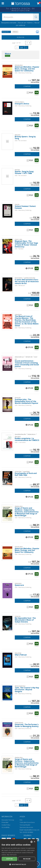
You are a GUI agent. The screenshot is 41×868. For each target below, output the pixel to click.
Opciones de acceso (26, 827)
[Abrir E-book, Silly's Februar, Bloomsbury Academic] (7, 660)
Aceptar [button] (10, 859)
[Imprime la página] (37, 32)
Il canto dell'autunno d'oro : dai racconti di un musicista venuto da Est (27, 282)
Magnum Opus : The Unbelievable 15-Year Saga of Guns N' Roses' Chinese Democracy (26, 244)
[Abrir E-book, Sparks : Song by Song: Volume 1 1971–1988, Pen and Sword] (7, 176)
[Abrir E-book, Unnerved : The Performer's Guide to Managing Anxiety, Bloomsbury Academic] (7, 729)
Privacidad (5, 822)
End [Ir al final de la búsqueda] (22, 47)
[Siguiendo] (26, 47)
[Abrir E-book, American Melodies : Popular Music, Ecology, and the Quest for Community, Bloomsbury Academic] (7, 71)
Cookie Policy (6, 825)
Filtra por (21, 37)
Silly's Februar (21, 655)
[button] (36, 17)
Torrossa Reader (25, 825)
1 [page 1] (17, 47)
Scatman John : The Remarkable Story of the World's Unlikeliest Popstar (27, 401)
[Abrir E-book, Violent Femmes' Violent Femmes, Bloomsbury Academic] (7, 211)
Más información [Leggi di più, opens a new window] (12, 855)
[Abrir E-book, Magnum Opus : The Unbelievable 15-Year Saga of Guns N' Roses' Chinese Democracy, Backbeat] (7, 246)
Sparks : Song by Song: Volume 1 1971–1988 (24, 172)
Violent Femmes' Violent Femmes (25, 207)
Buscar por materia (25, 23)
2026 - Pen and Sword (21, 141)
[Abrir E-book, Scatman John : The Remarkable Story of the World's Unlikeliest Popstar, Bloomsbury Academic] (7, 404)
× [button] (34, 842)
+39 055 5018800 (28, 832)
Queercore (19, 585)
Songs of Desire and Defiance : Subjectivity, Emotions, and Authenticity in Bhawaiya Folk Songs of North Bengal (27, 512)
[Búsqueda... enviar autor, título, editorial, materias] (21, 17)
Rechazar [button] (27, 859)
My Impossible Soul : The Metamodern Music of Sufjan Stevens (25, 620)
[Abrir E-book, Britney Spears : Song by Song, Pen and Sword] (7, 141)
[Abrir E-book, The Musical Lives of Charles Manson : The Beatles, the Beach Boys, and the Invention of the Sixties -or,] (7, 321)
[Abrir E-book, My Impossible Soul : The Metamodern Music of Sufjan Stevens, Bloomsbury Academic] (7, 623)
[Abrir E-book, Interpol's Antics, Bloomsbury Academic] (7, 108)
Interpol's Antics (22, 104)
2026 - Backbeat (19, 249)
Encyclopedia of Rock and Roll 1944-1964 (26, 474)
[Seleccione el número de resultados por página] (28, 43)
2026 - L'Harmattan (20, 442)
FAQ (21, 820)
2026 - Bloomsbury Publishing (23, 73)
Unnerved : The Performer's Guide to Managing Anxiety (27, 725)
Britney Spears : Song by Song (25, 138)
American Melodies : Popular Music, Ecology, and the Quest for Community (27, 69)
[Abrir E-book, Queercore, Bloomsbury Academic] (7, 590)
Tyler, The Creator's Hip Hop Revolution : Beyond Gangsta (27, 690)
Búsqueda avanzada (9, 23)
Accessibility (6, 827)
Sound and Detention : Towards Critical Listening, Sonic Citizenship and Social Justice (27, 364)
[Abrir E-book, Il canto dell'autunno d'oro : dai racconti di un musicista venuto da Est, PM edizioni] (7, 284)
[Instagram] (38, 840)
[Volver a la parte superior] (37, 864)
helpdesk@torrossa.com (31, 830)
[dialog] (18, 854)
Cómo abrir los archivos (27, 822)
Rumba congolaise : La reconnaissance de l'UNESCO (27, 439)
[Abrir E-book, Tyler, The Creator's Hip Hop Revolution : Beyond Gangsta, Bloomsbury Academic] (7, 693)
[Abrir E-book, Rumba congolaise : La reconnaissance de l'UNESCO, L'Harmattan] (7, 442)
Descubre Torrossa (8, 820)
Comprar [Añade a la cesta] (27, 86)
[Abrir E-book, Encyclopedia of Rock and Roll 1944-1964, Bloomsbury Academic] (7, 478)
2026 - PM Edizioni (20, 285)
